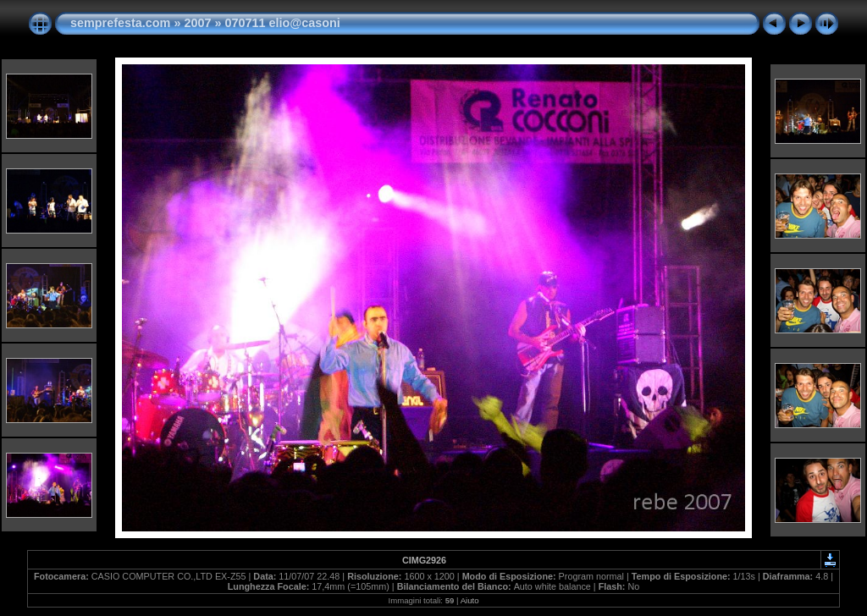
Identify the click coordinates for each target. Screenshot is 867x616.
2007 (197, 23)
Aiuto (470, 600)
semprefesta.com (120, 23)
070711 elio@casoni (282, 23)
